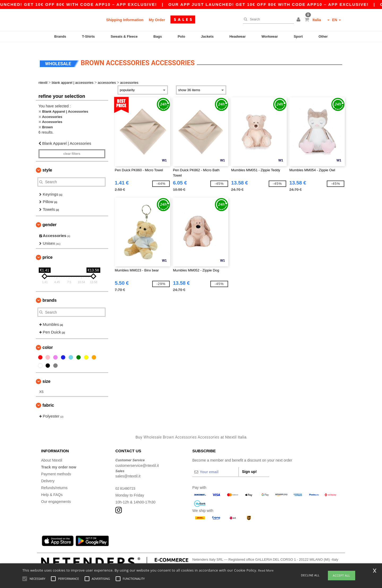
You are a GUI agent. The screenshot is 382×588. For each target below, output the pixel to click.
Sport (298, 36)
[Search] (267, 19)
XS (41, 385)
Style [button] (47, 163)
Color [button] (48, 341)
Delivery (48, 475)
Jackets (207, 36)
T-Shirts (88, 36)
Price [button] (47, 251)
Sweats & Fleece (124, 36)
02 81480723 (126, 482)
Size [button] (46, 375)
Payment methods (56, 468)
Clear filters (72, 147)
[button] (299, 20)
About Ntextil (52, 454)
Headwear (238, 36)
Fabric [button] (48, 399)
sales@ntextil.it (128, 470)
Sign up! (249, 465)
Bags (158, 36)
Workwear (270, 36)
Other (323, 36)
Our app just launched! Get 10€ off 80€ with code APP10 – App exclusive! (278, 4)
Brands (60, 36)
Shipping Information (125, 20)
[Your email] (215, 466)
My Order (157, 20)
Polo (181, 36)
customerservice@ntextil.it (137, 459)
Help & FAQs (52, 488)
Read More (266, 570)
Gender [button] (49, 218)
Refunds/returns (54, 481)
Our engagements (56, 495)
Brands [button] (49, 294)
